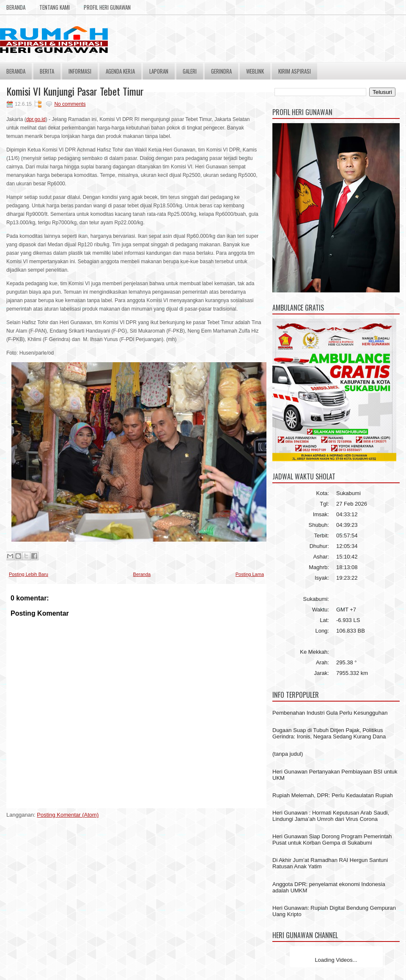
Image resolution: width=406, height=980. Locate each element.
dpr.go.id (36, 119)
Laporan (159, 71)
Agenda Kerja (120, 71)
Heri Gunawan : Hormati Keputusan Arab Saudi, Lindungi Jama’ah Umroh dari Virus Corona (331, 816)
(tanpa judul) (288, 754)
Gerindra (221, 71)
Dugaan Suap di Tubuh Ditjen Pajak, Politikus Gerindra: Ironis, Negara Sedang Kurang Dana (329, 733)
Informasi (80, 71)
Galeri (190, 71)
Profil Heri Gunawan (107, 7)
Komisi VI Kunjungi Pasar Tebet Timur (75, 91)
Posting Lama (250, 574)
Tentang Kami (55, 7)
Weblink (255, 71)
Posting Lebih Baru (29, 574)
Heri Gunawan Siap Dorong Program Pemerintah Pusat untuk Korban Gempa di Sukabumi (332, 840)
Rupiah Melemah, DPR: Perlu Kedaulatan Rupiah (333, 795)
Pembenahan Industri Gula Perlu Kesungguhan (330, 713)
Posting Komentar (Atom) (68, 815)
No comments (70, 104)
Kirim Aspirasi (295, 71)
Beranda (16, 7)
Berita (47, 71)
